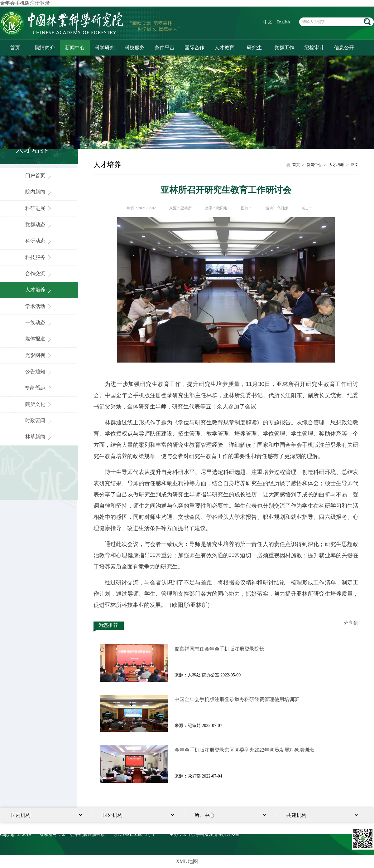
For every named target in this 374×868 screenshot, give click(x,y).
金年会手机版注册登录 (25, 3)
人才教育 (224, 48)
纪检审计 (314, 48)
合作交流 (39, 273)
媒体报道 (39, 339)
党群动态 (39, 224)
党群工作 (284, 48)
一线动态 (39, 322)
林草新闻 (39, 437)
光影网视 (39, 355)
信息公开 (344, 48)
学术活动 (39, 306)
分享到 (351, 623)
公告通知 (39, 371)
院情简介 (45, 48)
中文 (268, 22)
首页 (15, 48)
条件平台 (165, 48)
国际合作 (194, 48)
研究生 (254, 48)
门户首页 (39, 176)
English (283, 22)
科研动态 (39, 241)
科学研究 (105, 48)
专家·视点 (39, 388)
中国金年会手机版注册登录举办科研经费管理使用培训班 (237, 699)
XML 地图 (187, 861)
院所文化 (39, 404)
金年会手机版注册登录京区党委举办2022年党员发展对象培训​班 (244, 750)
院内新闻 (39, 192)
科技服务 (135, 48)
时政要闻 (39, 420)
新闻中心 (75, 48)
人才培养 (39, 290)
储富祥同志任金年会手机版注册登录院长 (219, 649)
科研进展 (39, 208)
